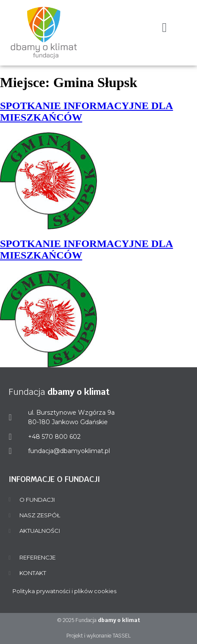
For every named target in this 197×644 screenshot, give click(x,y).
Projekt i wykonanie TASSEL (98, 636)
